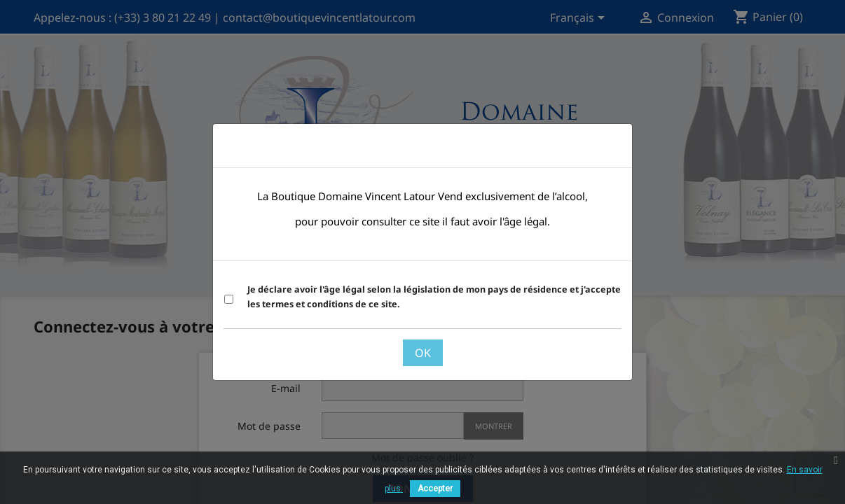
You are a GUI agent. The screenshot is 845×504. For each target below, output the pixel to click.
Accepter (435, 489)
